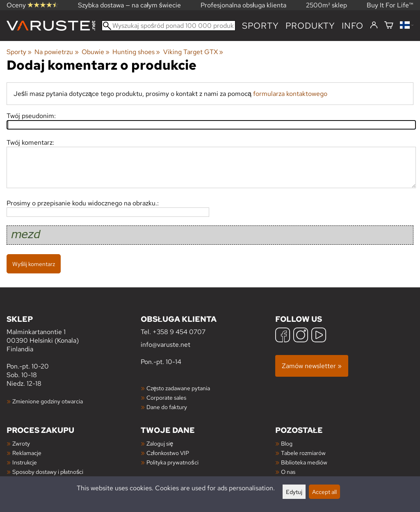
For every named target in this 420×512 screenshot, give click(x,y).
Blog (287, 443)
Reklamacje (27, 453)
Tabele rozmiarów (303, 453)
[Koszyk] (389, 26)
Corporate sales (166, 397)
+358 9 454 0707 (179, 332)
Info (353, 26)
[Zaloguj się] (374, 25)
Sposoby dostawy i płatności (48, 472)
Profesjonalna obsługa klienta (243, 5)
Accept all (324, 492)
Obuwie (96, 52)
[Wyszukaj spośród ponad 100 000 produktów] (169, 26)
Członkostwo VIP (168, 453)
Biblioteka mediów (304, 462)
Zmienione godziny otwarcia (48, 401)
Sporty (260, 26)
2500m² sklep (326, 5)
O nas (288, 472)
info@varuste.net (165, 345)
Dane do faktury (167, 407)
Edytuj (294, 492)
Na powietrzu (56, 52)
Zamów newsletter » (312, 366)
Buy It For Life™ (390, 5)
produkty (310, 26)
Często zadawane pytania (178, 388)
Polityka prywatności (172, 462)
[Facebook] (283, 336)
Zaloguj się (160, 443)
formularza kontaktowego (290, 94)
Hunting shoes (136, 52)
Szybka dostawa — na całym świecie (129, 5)
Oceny (32, 5)
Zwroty (21, 443)
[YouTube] (319, 336)
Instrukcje (25, 462)
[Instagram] (301, 336)
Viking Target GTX (193, 52)
